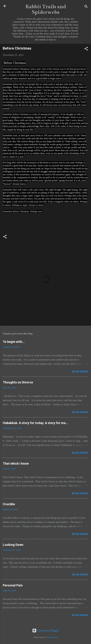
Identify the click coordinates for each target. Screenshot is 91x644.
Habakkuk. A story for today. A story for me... (36, 423)
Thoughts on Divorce (18, 382)
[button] (86, 49)
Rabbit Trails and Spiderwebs (46, 9)
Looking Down (13, 545)
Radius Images (52, 637)
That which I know (16, 463)
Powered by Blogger (45, 631)
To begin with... (14, 342)
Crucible (9, 504)
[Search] (86, 7)
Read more (80, 372)
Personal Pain (13, 585)
